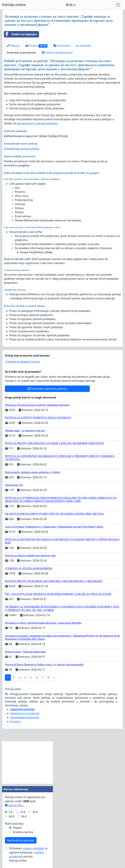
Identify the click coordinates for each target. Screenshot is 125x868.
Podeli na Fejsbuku (20, 34)
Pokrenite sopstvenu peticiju (47, 389)
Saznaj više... (15, 805)
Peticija (13, 46)
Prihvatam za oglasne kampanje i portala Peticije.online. (28, 854)
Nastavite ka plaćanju (21, 840)
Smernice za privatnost (21, 53)
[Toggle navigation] (118, 5)
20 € (35, 812)
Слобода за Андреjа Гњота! (22, 362)
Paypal (17, 828)
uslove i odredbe (33, 848)
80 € (24, 816)
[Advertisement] (27, 763)
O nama (15, 721)
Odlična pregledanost (57, 53)
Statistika (84, 46)
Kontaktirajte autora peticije (22, 149)
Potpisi (36, 46)
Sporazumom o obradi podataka (37, 123)
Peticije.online (14, 5)
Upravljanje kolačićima (25, 717)
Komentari (62, 46)
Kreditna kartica (23, 832)
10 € (23, 812)
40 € (12, 816)
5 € (11, 812)
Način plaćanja (14, 824)
